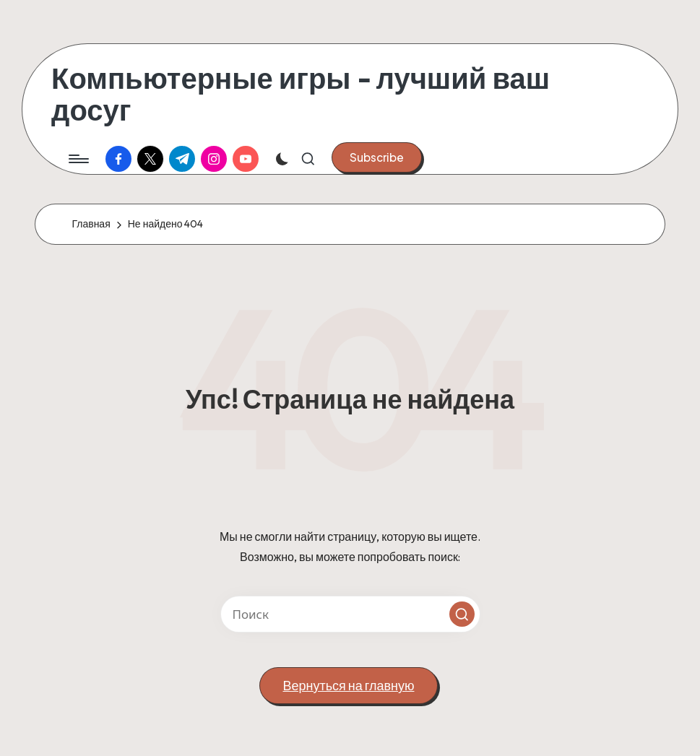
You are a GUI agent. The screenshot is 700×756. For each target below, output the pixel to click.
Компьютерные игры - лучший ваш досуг (301, 94)
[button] (377, 157)
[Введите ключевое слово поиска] (350, 614)
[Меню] (78, 159)
